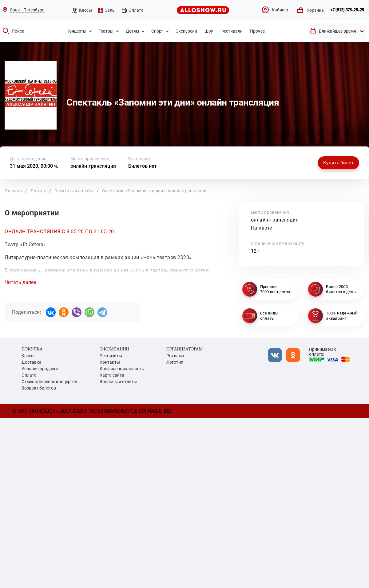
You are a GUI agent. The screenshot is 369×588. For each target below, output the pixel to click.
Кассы (28, 356)
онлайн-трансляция (93, 166)
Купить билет (338, 163)
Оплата (29, 375)
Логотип (175, 362)
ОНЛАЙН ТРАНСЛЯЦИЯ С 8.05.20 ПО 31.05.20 (59, 232)
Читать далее (20, 282)
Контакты (110, 362)
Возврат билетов (39, 388)
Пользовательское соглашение (129, 411)
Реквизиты (111, 356)
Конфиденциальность (122, 369)
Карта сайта (112, 375)
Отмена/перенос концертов (49, 382)
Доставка (32, 362)
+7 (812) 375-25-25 (347, 10)
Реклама (175, 356)
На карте (262, 228)
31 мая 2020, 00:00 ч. (34, 166)
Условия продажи (40, 369)
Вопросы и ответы (118, 382)
